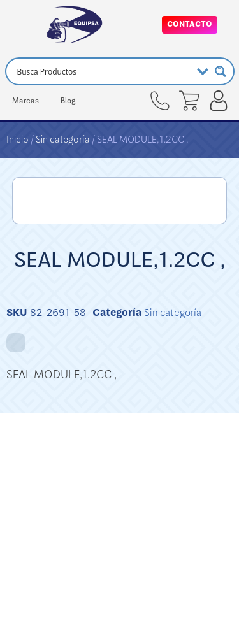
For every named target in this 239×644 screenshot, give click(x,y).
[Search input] (103, 71)
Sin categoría (63, 140)
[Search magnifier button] (221, 71)
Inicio (18, 140)
